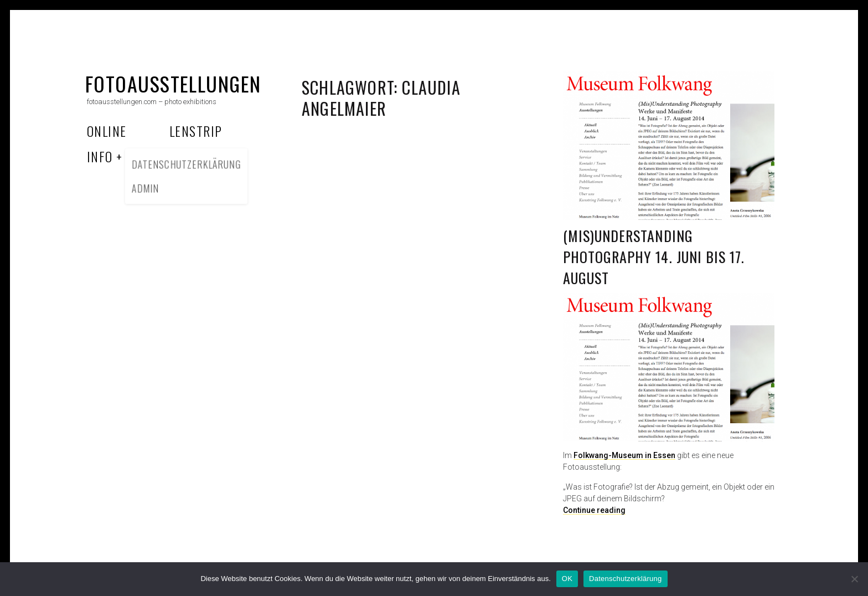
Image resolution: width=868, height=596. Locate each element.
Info (100, 156)
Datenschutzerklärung (625, 579)
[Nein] (854, 579)
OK (567, 579)
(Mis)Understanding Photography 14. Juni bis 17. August (654, 256)
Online (107, 131)
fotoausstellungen (173, 83)
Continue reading (594, 510)
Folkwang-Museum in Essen (624, 455)
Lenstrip (196, 131)
